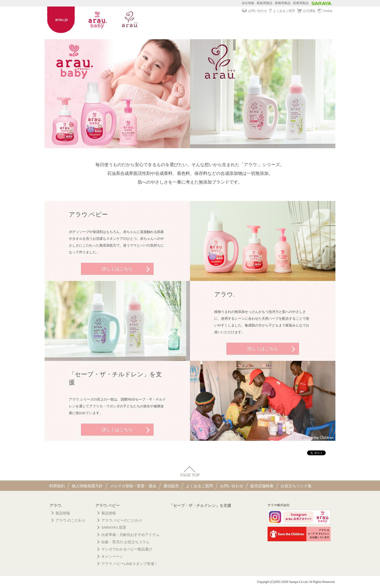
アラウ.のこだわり (71, 520)
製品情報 (63, 513)
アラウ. (56, 506)
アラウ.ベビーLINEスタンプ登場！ (130, 564)
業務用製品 (283, 3)
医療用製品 (301, 3)
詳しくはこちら (117, 269)
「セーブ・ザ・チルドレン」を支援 (200, 506)
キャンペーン (112, 556)
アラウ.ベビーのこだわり (122, 520)
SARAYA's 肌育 (114, 527)
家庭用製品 (265, 3)
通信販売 (171, 486)
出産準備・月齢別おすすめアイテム (130, 535)
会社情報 (248, 3)
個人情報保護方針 (87, 486)
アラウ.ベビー (107, 506)
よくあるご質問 (282, 11)
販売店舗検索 (262, 486)
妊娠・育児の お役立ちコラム (125, 542)
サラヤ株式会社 (279, 505)
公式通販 (306, 11)
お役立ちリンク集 (296, 486)
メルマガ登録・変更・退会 (133, 486)
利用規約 (57, 486)
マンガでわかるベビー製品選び (127, 549)
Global (325, 11)
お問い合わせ (254, 11)
